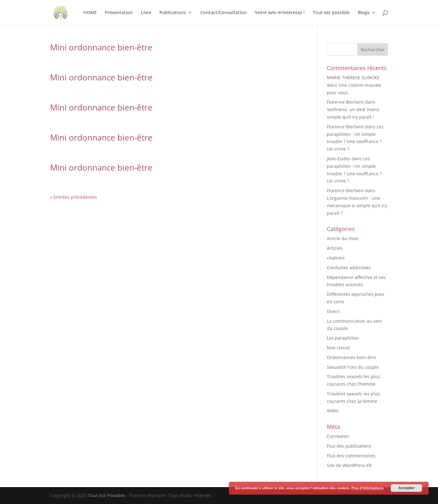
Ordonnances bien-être (351, 357)
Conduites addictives (349, 267)
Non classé (338, 348)
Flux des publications (349, 446)
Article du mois (343, 238)
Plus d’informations (367, 488)
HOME (90, 13)
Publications (173, 13)
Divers (333, 311)
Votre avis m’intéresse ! (280, 13)
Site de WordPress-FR (349, 465)
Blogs (364, 13)
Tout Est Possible (106, 495)
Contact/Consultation (224, 13)
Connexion (338, 436)
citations (336, 258)
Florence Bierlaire (345, 102)
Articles (335, 248)
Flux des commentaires (351, 456)
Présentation (119, 13)
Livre (146, 13)
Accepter (406, 488)
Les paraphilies (343, 338)
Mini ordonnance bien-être (101, 47)
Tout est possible (331, 13)
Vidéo (333, 411)
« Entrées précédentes (74, 197)
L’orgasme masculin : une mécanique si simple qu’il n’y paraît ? (357, 206)
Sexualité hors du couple (353, 367)
